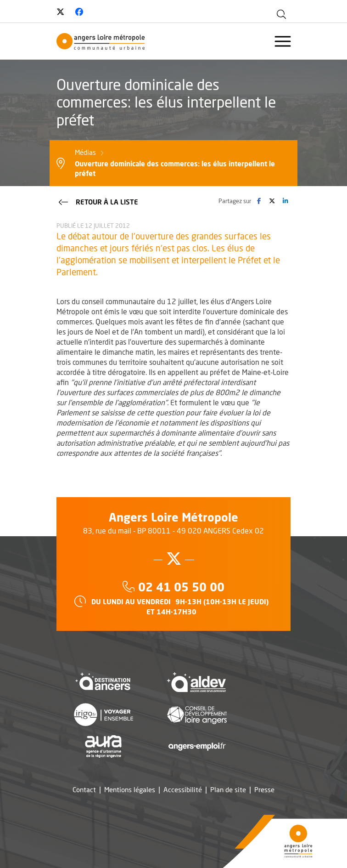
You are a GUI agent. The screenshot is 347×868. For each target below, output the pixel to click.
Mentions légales (130, 790)
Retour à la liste (98, 201)
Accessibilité (183, 790)
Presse (264, 790)
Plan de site (228, 790)
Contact (84, 790)
